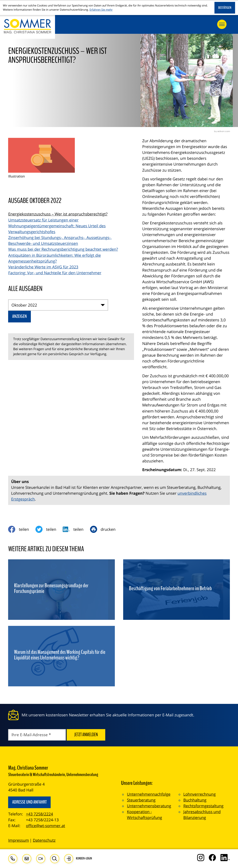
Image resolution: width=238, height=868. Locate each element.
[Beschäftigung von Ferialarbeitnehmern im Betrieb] (177, 590)
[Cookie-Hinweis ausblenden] (225, 8)
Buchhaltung (195, 800)
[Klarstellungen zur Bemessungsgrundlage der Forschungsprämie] (61, 590)
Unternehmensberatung (149, 806)
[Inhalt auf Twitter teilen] (49, 529)
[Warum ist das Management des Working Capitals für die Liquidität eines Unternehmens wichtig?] (61, 656)
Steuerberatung (141, 800)
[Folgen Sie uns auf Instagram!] (201, 858)
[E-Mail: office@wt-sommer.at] (27, 859)
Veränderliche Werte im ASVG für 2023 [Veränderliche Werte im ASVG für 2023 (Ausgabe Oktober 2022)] (43, 267)
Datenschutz (44, 840)
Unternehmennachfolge (149, 794)
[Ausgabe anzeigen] (19, 317)
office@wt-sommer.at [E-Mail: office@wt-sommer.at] (45, 826)
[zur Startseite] (28, 27)
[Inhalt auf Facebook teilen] (22, 529)
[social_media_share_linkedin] (76, 529)
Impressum (18, 840)
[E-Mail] (37, 735)
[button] (13, 859)
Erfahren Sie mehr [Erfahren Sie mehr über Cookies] (101, 10)
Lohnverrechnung (200, 794)
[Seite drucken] (106, 529)
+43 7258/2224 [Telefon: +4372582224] (39, 814)
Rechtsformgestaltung (203, 806)
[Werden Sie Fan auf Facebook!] (212, 858)
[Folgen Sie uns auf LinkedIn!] (225, 858)
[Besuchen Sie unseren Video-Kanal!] (41, 859)
